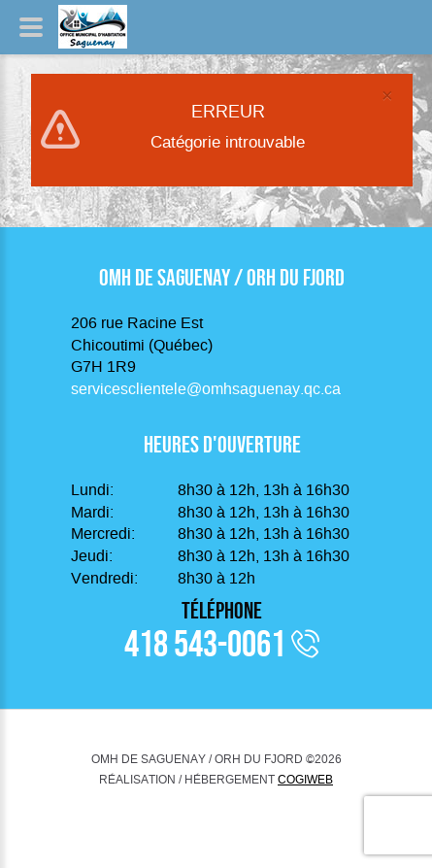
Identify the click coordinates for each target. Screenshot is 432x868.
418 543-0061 (205, 643)
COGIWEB (305, 780)
